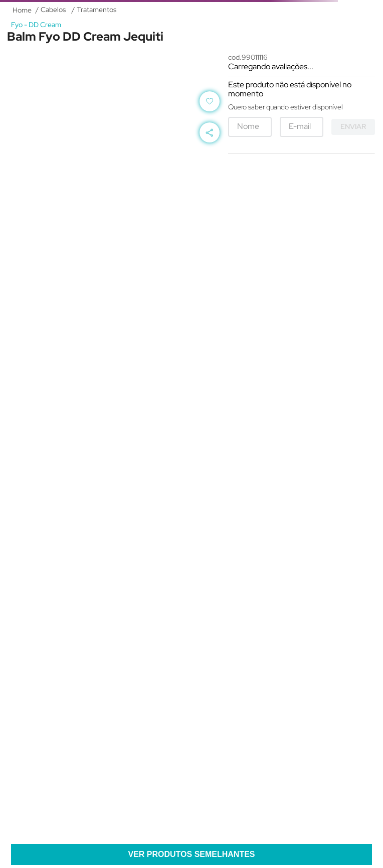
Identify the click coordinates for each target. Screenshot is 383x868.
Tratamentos (97, 10)
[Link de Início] (22, 10)
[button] (210, 132)
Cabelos (53, 10)
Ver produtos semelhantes (191, 854)
